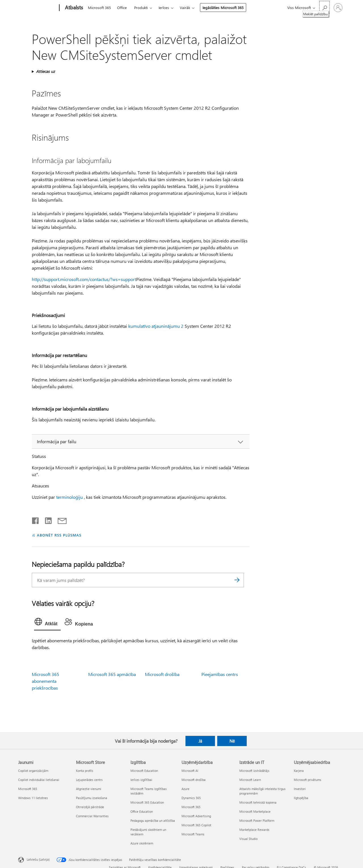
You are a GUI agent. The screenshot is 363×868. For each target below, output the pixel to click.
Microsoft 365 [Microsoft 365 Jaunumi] (28, 789)
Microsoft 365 (99, 8)
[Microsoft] (38, 8)
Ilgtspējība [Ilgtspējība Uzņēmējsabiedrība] (301, 798)
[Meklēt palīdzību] (324, 7)
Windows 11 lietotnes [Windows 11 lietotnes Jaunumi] (33, 798)
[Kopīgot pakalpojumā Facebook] (36, 519)
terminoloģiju (69, 497)
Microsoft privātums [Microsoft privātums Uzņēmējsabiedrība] (308, 780)
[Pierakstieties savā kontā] (338, 8)
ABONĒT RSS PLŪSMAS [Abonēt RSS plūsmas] (59, 535)
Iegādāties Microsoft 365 (223, 8)
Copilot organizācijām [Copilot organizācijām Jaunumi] (33, 771)
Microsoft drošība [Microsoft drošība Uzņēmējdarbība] (194, 780)
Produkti (141, 8)
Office (122, 8)
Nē (232, 741)
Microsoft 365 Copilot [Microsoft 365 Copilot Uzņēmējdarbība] (196, 825)
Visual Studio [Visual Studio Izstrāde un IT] (248, 839)
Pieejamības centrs (220, 674)
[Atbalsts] (73, 8)
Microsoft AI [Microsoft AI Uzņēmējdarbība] (190, 771)
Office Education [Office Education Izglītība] (142, 811)
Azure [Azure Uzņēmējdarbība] (185, 789)
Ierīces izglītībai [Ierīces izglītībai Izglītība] (141, 780)
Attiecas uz (45, 71)
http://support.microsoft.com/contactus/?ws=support (84, 279)
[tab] (47, 623)
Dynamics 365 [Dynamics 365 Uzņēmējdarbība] (191, 798)
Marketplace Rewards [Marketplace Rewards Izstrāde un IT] (254, 830)
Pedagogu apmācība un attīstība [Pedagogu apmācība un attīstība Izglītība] (153, 821)
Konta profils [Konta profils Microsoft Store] (85, 771)
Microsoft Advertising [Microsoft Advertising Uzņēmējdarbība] (196, 816)
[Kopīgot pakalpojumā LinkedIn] (46, 519)
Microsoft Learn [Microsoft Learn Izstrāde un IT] (250, 780)
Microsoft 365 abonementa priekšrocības (46, 681)
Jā (200, 741)
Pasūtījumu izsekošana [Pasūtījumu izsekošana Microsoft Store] (92, 798)
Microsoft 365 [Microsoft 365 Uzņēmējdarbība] (191, 807)
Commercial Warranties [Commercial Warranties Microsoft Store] (92, 816)
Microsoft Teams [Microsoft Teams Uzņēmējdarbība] (193, 834)
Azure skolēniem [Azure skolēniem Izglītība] (142, 843)
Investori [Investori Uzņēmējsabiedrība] (300, 789)
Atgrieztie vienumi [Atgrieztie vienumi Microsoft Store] (89, 789)
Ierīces (164, 8)
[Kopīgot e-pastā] (60, 519)
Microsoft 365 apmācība (112, 674)
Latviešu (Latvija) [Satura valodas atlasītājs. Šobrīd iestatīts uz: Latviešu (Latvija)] (38, 859)
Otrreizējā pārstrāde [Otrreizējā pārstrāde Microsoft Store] (90, 807)
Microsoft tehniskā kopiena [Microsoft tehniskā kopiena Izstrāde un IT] (258, 802)
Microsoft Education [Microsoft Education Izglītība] (144, 771)
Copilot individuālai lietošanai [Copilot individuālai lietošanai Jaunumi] (39, 780)
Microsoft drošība (162, 674)
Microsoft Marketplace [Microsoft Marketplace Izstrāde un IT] (255, 811)
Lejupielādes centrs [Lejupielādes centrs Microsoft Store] (89, 780)
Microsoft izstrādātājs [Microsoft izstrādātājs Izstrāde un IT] (254, 771)
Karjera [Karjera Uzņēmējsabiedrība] (299, 771)
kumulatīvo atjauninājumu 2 (156, 326)
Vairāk (185, 8)
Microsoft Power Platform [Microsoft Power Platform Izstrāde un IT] (257, 821)
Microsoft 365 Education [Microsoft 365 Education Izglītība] (147, 802)
